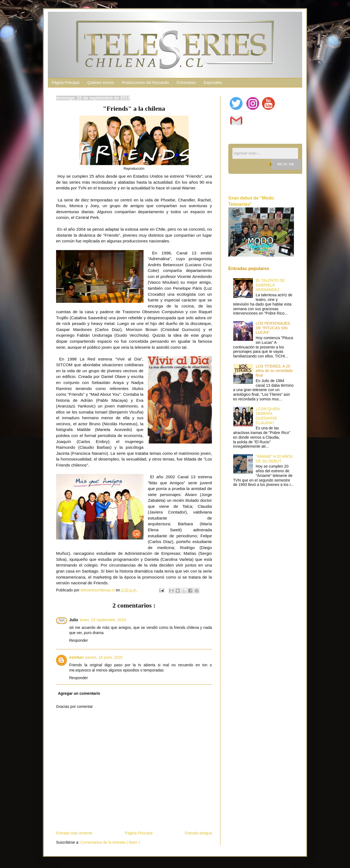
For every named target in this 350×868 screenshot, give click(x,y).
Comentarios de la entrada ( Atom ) (110, 842)
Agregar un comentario (79, 693)
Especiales (213, 83)
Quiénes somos (100, 83)
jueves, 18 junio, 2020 (104, 657)
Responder (79, 640)
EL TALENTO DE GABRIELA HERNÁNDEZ (270, 285)
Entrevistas (186, 83)
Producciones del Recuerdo (145, 83)
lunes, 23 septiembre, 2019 (103, 620)
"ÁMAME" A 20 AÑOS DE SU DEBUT (274, 459)
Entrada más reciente (74, 833)
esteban (76, 657)
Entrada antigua (198, 833)
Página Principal (65, 83)
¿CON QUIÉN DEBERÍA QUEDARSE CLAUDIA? (268, 416)
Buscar (286, 164)
